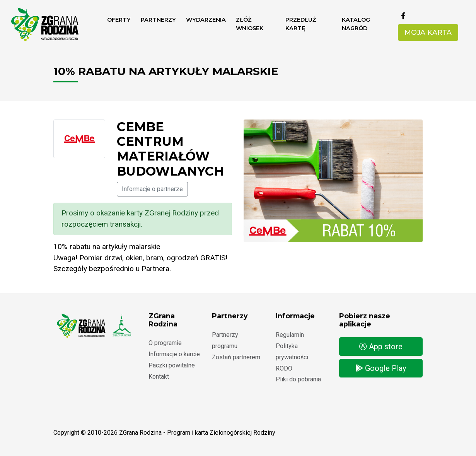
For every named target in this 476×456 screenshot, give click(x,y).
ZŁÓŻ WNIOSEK (250, 24)
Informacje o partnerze (152, 189)
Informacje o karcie (174, 354)
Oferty (119, 20)
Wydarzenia (206, 20)
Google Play (381, 368)
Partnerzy (158, 20)
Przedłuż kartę (301, 24)
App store (381, 347)
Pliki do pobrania (298, 379)
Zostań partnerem (236, 357)
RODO (284, 368)
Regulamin (290, 335)
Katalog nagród (356, 24)
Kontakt (159, 377)
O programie (165, 343)
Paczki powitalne (172, 365)
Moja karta (428, 32)
